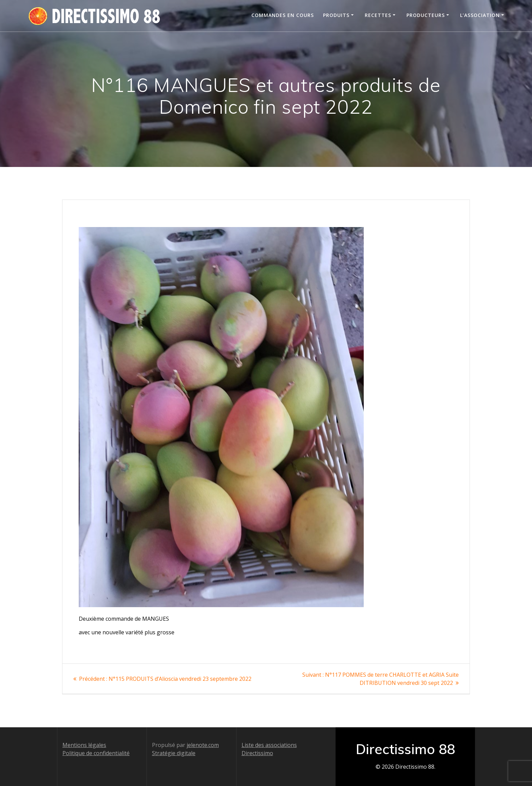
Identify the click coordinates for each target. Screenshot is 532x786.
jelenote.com (203, 745)
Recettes (378, 15)
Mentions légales (84, 745)
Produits (336, 15)
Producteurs (426, 15)
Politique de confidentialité (96, 753)
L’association (480, 15)
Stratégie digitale (174, 753)
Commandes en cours (283, 15)
